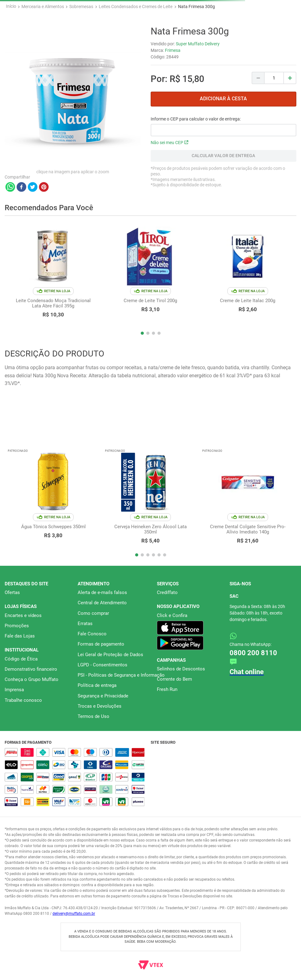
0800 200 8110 (253, 653)
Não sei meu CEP (169, 143)
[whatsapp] (10, 188)
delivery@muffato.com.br (74, 914)
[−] (258, 78)
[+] (290, 78)
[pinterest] (44, 188)
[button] (142, 333)
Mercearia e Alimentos (43, 7)
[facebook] (21, 188)
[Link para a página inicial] (11, 7)
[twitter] (33, 188)
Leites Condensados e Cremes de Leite (136, 7)
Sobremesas (81, 7)
